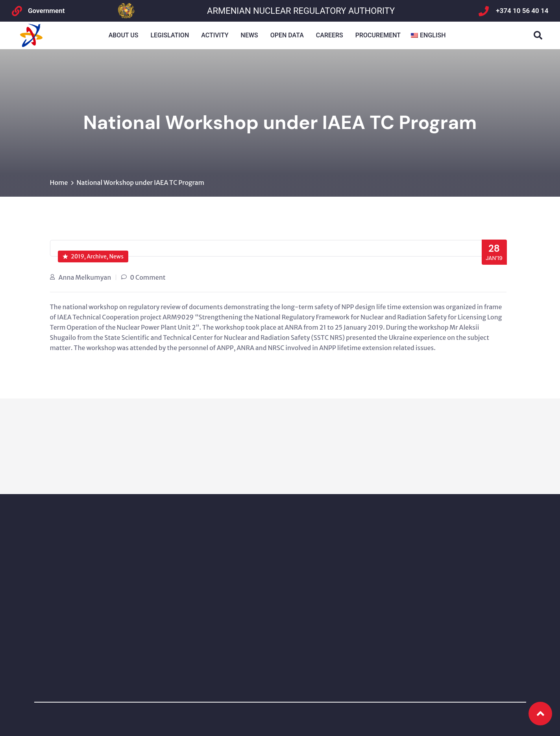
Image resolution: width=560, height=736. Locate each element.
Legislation (170, 35)
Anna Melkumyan (85, 277)
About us (124, 35)
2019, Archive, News (93, 256)
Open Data (287, 35)
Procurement (378, 35)
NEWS (250, 35)
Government (46, 11)
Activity (215, 35)
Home (59, 183)
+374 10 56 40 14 (522, 11)
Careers (330, 35)
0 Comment (148, 277)
